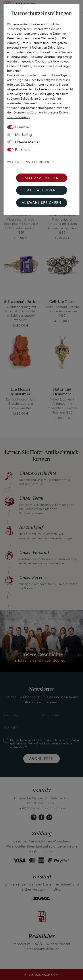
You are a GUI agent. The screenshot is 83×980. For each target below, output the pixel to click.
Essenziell (23, 127)
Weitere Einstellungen (28, 162)
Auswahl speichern (42, 203)
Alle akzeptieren (41, 178)
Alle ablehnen (41, 191)
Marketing (23, 135)
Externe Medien (28, 142)
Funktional (23, 150)
